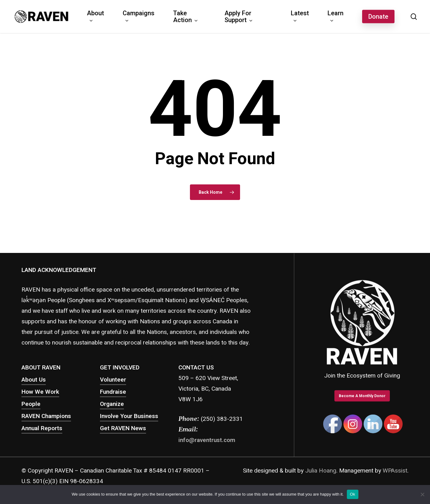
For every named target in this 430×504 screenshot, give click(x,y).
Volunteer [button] (113, 380)
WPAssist (395, 471)
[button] (362, 396)
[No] (422, 494)
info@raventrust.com (207, 440)
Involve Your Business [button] (129, 416)
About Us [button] (34, 380)
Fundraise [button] (113, 392)
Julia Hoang (321, 471)
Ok (353, 494)
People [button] (31, 404)
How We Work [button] (40, 392)
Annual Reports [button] (42, 428)
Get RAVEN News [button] (123, 428)
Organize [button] (112, 404)
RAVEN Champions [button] (46, 416)
